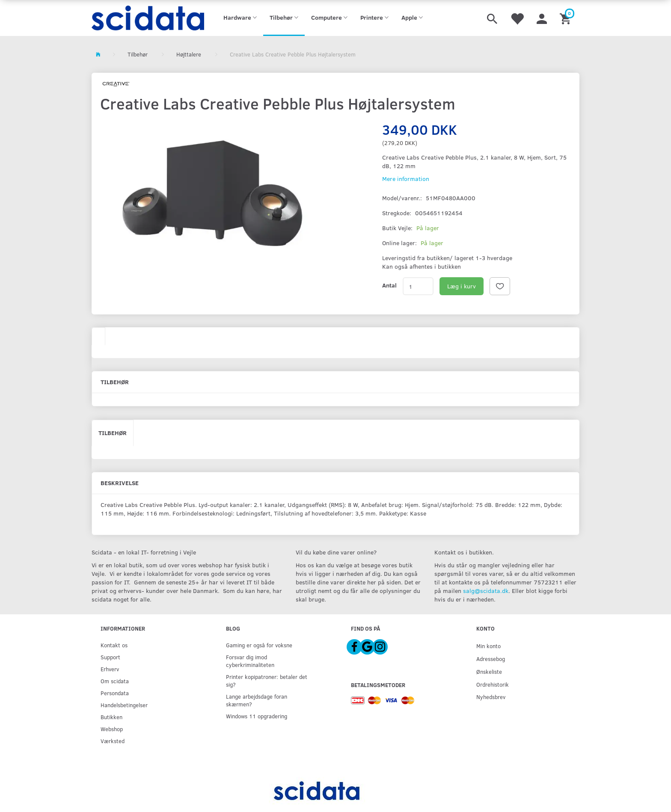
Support (110, 657)
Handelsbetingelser (124, 705)
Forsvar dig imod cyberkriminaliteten (250, 661)
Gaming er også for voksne (259, 645)
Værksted (113, 741)
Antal (389, 285)
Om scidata (115, 681)
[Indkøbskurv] (566, 18)
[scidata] (148, 18)
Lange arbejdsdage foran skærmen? (257, 700)
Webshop (112, 729)
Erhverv (110, 669)
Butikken (111, 717)
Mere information (406, 179)
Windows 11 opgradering (257, 716)
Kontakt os (114, 645)
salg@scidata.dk (486, 591)
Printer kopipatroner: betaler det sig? (267, 680)
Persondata (115, 693)
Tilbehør (113, 433)
